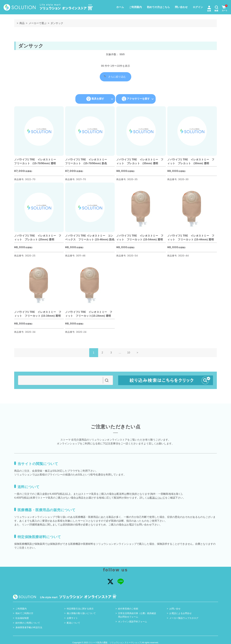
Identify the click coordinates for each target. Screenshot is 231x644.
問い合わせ (181, 7)
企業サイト (72, 618)
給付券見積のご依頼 (128, 609)
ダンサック (57, 23)
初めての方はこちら (158, 7)
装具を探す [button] (95, 99)
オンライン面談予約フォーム (133, 622)
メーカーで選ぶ (38, 23)
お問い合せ (175, 609)
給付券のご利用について (28, 623)
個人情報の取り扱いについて (81, 613)
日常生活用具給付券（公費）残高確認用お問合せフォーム (137, 615)
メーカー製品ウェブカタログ (184, 618)
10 (129, 353)
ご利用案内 (135, 7)
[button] (217, 7)
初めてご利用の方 (24, 613)
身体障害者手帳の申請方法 (29, 627)
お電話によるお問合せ (180, 613)
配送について (157, 498)
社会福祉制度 (22, 618)
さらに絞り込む (115, 77)
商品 (22, 23)
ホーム (120, 7)
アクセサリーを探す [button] (136, 99)
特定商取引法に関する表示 (80, 609)
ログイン (198, 7)
